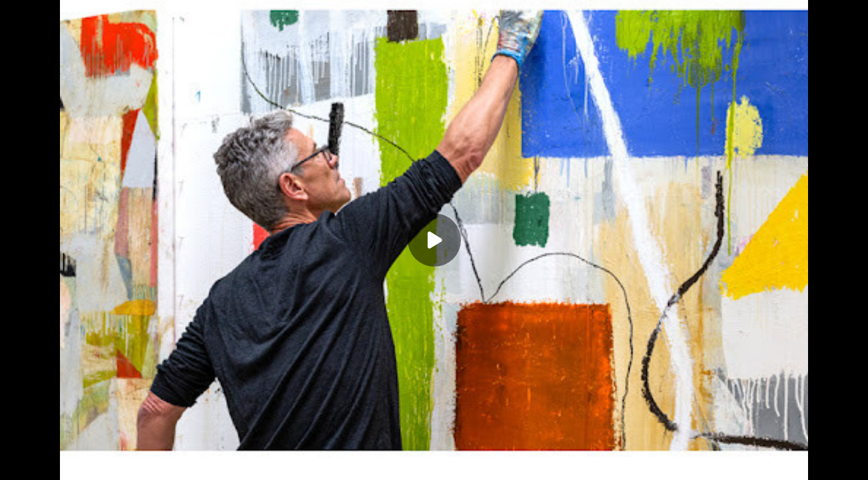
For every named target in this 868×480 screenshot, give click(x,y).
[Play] (434, 240)
